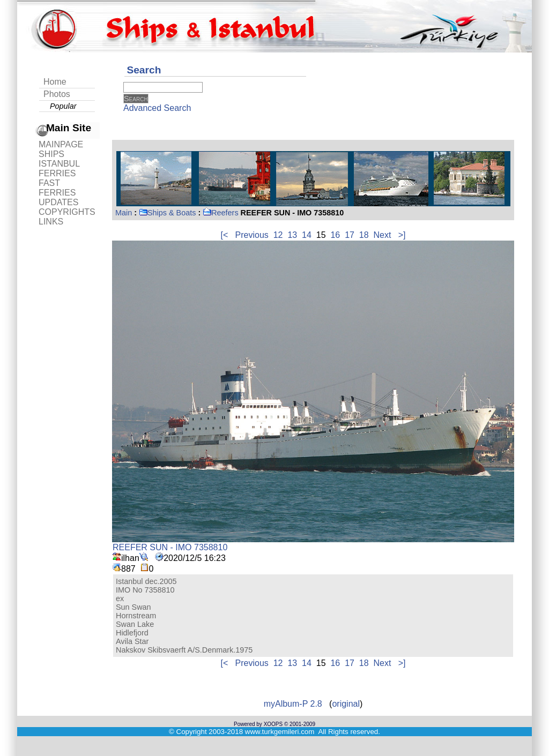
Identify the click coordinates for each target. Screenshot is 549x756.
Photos (57, 94)
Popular (63, 106)
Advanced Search (157, 108)
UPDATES (58, 202)
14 (307, 235)
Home (55, 82)
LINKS (51, 222)
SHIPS (51, 154)
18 (364, 235)
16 (335, 235)
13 (292, 235)
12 (278, 235)
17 (350, 235)
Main (124, 213)
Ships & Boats (167, 213)
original (346, 704)
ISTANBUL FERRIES (59, 169)
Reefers (220, 213)
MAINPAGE (61, 144)
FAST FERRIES (57, 188)
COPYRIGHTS (67, 212)
